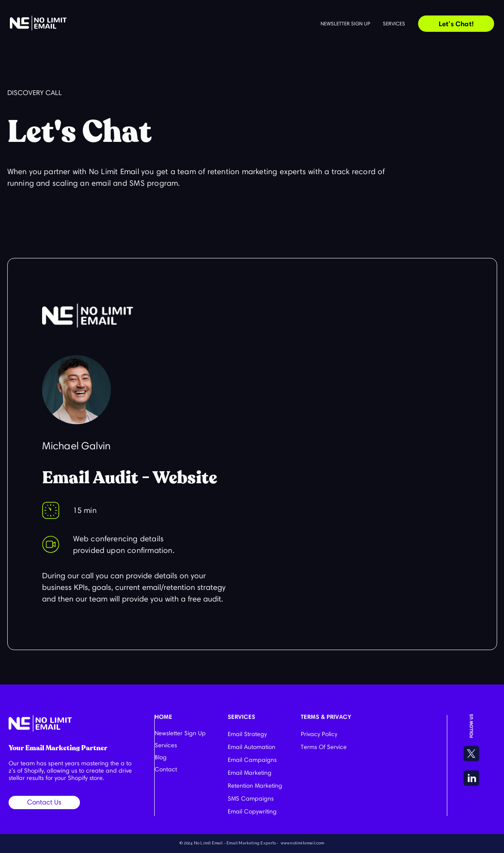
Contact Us (44, 802)
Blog (161, 757)
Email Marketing (250, 773)
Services (394, 23)
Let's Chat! (456, 24)
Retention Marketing (255, 786)
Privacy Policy (319, 734)
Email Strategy (247, 734)
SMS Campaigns (251, 799)
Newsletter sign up (345, 23)
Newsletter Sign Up (180, 733)
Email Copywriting (252, 812)
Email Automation (252, 747)
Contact (166, 769)
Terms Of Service (324, 747)
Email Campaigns (252, 760)
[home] (38, 23)
